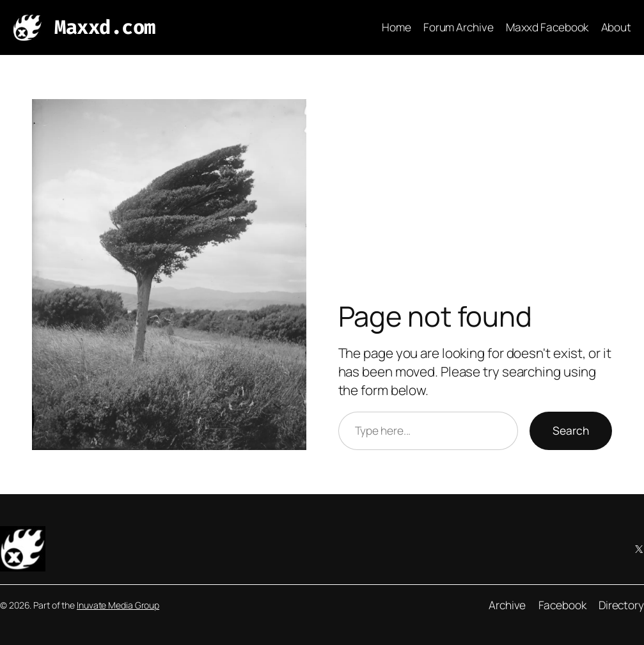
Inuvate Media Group (118, 605)
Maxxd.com (105, 27)
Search (571, 431)
